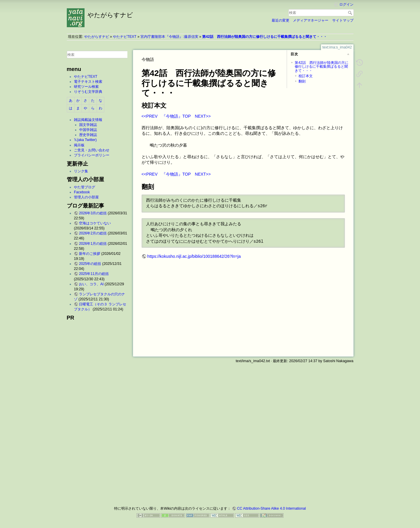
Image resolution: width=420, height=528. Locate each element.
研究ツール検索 (86, 87)
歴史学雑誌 (88, 135)
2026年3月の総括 (93, 213)
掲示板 (79, 145)
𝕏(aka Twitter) (85, 140)
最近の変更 (280, 20)
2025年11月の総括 (94, 274)
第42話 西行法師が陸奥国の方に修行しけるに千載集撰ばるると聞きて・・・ (265, 37)
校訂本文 (306, 76)
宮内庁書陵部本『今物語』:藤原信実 (169, 37)
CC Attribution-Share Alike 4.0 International (271, 508)
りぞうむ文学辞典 (88, 92)
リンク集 (81, 171)
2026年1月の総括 (93, 244)
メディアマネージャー (311, 20)
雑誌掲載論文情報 (88, 120)
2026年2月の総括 (93, 233)
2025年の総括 (90, 264)
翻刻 (302, 81)
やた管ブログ (85, 187)
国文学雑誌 (88, 125)
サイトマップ (343, 20)
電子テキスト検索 (88, 82)
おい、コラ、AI (91, 284)
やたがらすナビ (97, 37)
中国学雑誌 (88, 130)
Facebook (82, 192)
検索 (351, 13)
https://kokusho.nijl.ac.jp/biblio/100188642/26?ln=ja (194, 256)
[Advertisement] (97, 412)
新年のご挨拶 (90, 254)
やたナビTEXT (125, 37)
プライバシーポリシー (92, 155)
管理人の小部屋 (86, 197)
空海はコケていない (95, 223)
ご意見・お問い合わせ (92, 150)
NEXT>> (203, 116)
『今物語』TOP (176, 116)
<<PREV (150, 116)
